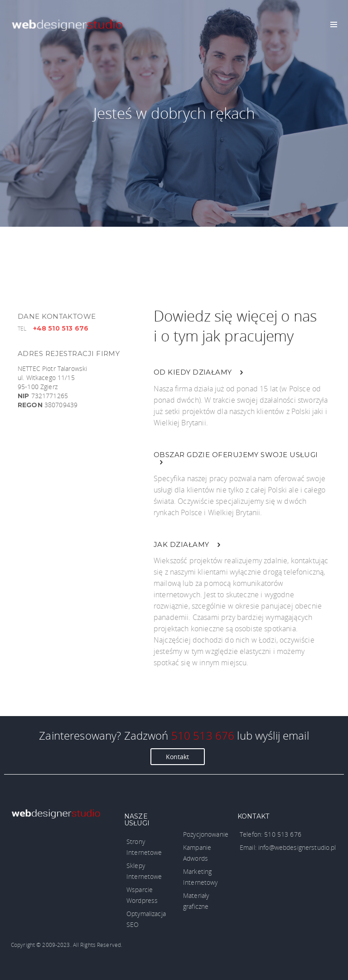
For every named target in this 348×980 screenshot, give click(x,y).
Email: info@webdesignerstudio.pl (288, 847)
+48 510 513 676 (61, 328)
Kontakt (178, 757)
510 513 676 (203, 735)
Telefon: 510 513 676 (271, 834)
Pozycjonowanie (206, 834)
